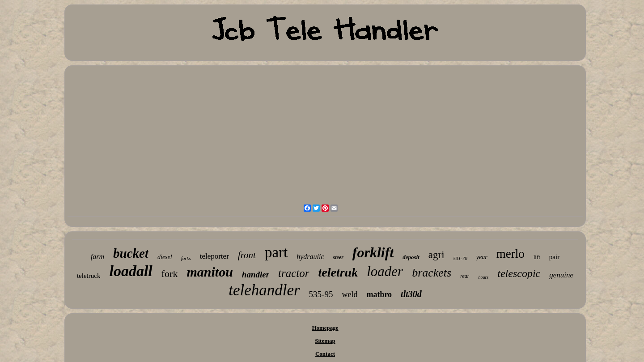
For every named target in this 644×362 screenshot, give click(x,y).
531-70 (460, 258)
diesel (165, 257)
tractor (294, 273)
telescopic (519, 273)
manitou (210, 272)
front (247, 255)
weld (350, 294)
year (482, 257)
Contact (325, 354)
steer (338, 257)
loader (385, 271)
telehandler (264, 290)
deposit (411, 257)
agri (436, 255)
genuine (561, 275)
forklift (373, 252)
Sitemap (325, 341)
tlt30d (411, 294)
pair (554, 257)
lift (537, 257)
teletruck (89, 276)
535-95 (321, 294)
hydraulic (310, 257)
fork (170, 274)
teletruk (338, 272)
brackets (432, 273)
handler (256, 275)
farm (97, 257)
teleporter (214, 256)
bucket (131, 253)
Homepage (325, 328)
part (276, 252)
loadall (131, 271)
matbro (379, 294)
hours (483, 277)
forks (186, 258)
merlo (511, 254)
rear (465, 276)
